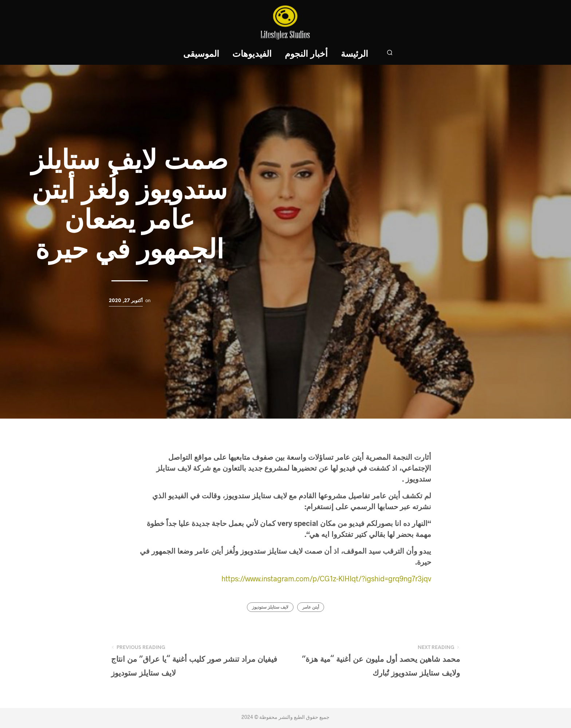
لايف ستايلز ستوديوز (270, 607)
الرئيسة (355, 54)
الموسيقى (201, 54)
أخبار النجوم (306, 54)
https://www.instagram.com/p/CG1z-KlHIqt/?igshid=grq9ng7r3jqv (326, 578)
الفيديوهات (252, 54)
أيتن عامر (311, 607)
